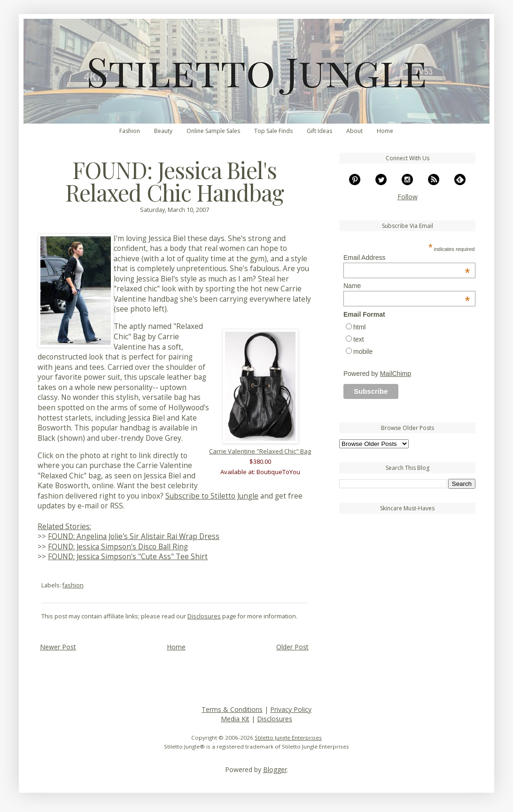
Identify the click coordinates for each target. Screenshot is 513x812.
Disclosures (204, 616)
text (359, 339)
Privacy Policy (291, 709)
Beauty (163, 131)
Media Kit (235, 719)
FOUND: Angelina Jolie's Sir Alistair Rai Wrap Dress (134, 536)
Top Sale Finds (273, 131)
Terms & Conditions (232, 709)
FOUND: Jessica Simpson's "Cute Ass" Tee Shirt (128, 557)
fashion (73, 585)
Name (407, 286)
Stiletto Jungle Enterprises (288, 738)
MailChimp (396, 374)
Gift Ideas (319, 131)
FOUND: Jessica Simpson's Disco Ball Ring (118, 547)
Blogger (275, 769)
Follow (408, 197)
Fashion (130, 131)
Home (385, 131)
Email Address (407, 258)
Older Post (292, 647)
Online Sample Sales (213, 131)
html (359, 327)
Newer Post (58, 647)
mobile (363, 351)
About (354, 131)
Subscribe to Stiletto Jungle (212, 496)
